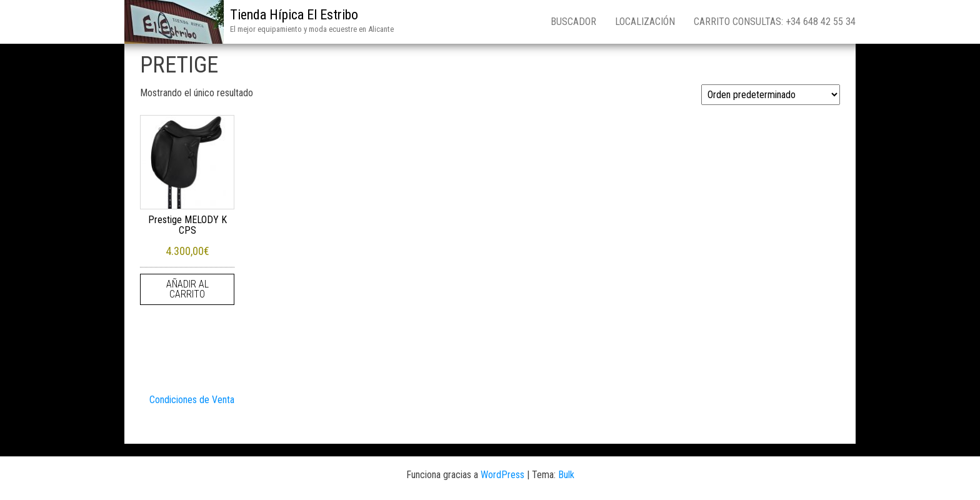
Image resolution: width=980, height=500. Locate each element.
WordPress (502, 475)
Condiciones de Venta (192, 400)
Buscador (573, 22)
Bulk (566, 475)
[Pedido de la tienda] (771, 95)
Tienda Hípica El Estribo (294, 15)
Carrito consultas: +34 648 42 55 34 (775, 22)
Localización (645, 22)
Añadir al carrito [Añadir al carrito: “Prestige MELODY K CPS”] (187, 289)
